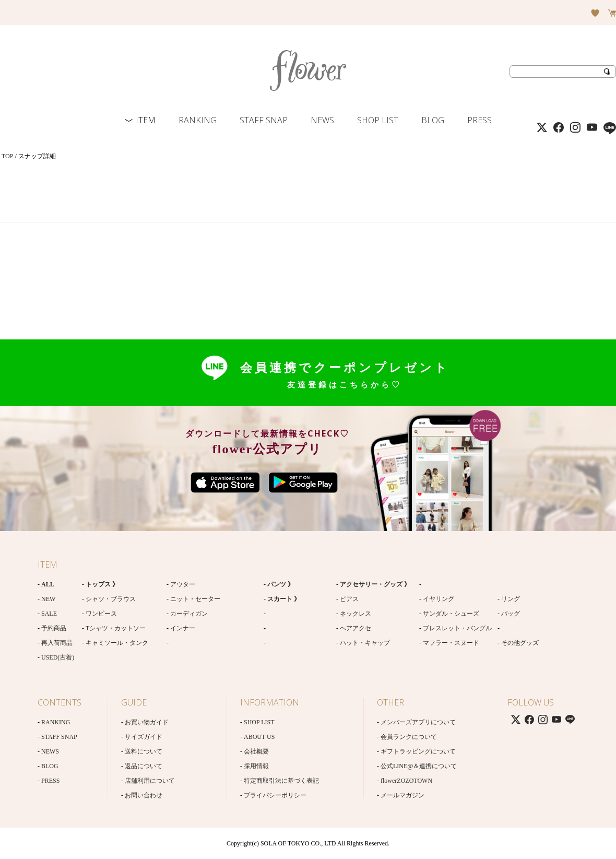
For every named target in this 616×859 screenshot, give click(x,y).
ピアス (349, 599)
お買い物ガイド (147, 722)
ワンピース (101, 614)
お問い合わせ (144, 795)
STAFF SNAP (264, 120)
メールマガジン (402, 795)
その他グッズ (520, 643)
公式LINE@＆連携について (419, 766)
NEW (48, 599)
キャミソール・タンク (117, 643)
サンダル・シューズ (451, 614)
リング (511, 599)
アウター (183, 584)
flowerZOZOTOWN (406, 781)
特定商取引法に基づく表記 (281, 781)
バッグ (511, 614)
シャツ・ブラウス (111, 599)
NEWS (322, 120)
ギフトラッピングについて (418, 751)
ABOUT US (259, 737)
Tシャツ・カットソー (116, 628)
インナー (183, 628)
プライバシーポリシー (275, 795)
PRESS (479, 120)
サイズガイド (144, 737)
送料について (144, 751)
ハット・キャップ (365, 643)
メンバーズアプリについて (418, 722)
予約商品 (54, 628)
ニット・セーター (195, 599)
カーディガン (189, 614)
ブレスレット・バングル (457, 628)
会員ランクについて (409, 737)
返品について (144, 766)
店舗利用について (150, 781)
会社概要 (256, 751)
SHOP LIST (378, 120)
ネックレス (356, 614)
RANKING (198, 120)
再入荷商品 (57, 643)
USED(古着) (58, 657)
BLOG (433, 120)
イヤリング (439, 599)
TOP (7, 156)
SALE (49, 614)
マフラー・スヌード (451, 643)
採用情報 (256, 766)
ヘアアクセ (356, 628)
